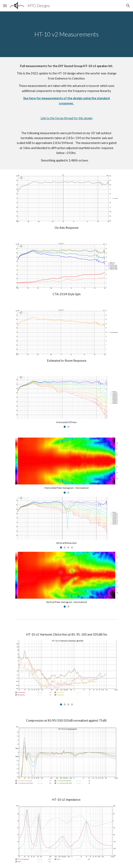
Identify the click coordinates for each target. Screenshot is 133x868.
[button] (5, 6)
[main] (66, 34)
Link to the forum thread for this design (67, 118)
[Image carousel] (66, 402)
